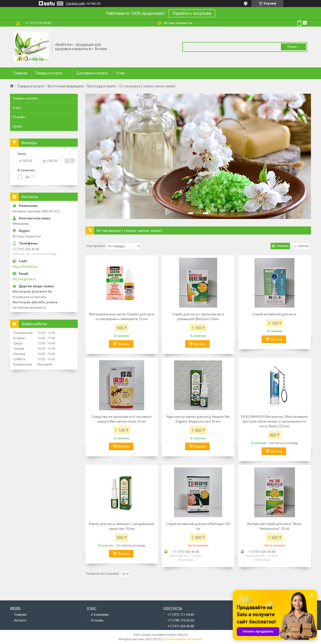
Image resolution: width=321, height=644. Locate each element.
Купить (124, 344)
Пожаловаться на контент (184, 639)
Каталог (20, 620)
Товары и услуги (49, 73)
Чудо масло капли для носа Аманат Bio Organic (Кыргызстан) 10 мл (198, 419)
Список (303, 246)
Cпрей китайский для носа (275, 314)
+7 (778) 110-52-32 (181, 620)
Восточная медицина (65, 86)
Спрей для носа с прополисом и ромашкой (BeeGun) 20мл (198, 316)
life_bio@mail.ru (24, 279)
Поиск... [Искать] (293, 47)
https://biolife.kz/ (25, 267)
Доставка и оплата (92, 73)
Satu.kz (183, 635)
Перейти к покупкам (192, 13)
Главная (21, 73)
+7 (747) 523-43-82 (181, 626)
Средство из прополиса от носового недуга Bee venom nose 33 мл (122, 419)
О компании (100, 615)
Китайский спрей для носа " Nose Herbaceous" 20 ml (274, 526)
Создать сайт (75, 4)
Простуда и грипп (101, 86)
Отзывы (19, 117)
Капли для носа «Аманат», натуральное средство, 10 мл (122, 526)
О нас (120, 73)
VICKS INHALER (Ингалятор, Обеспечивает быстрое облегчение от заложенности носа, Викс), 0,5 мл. (274, 421)
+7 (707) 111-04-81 (181, 615)
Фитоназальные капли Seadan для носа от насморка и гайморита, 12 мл (122, 316)
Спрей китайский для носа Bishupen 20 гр (198, 526)
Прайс (17, 126)
